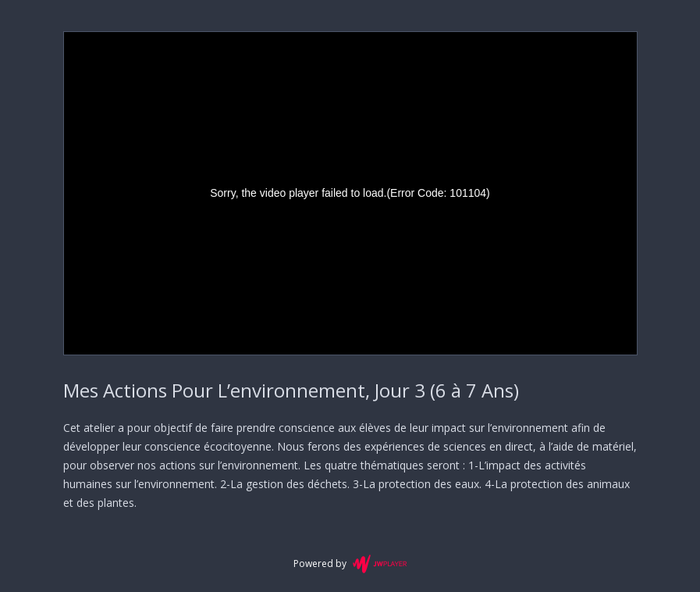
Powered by (350, 564)
